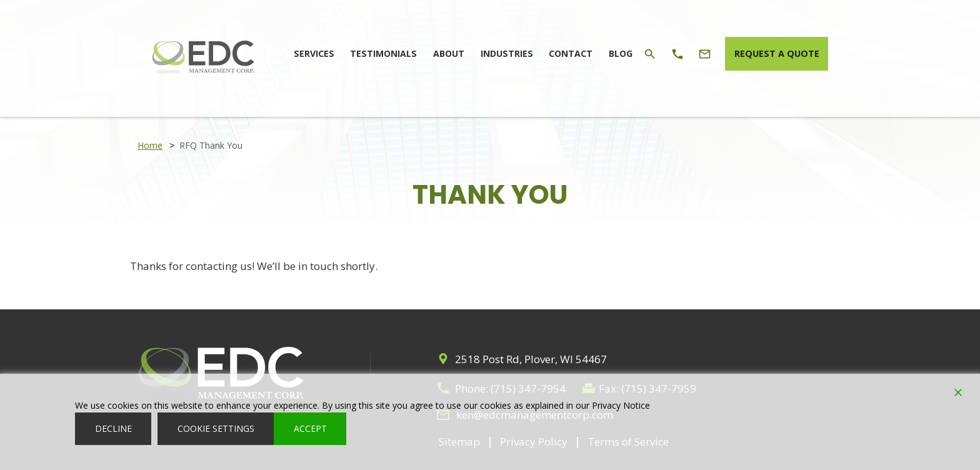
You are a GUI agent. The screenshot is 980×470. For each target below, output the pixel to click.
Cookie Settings (216, 428)
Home (150, 145)
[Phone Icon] (669, 53)
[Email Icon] (696, 53)
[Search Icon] (642, 53)
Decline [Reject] (113, 428)
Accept (310, 428)
